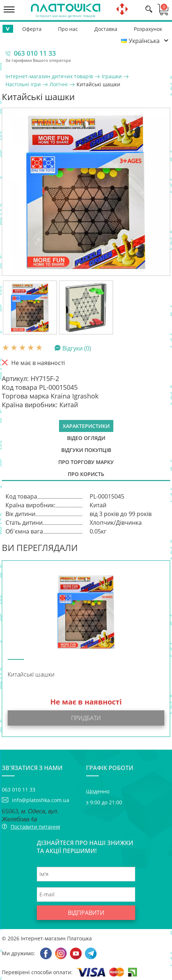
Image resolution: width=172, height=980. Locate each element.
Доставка (106, 29)
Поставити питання (35, 827)
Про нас (68, 29)
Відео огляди (86, 438)
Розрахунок (148, 29)
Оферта (32, 29)
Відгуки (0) (77, 348)
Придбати (86, 718)
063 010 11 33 (35, 53)
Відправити (86, 913)
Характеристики (86, 426)
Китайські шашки (31, 675)
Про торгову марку (86, 462)
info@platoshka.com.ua (41, 800)
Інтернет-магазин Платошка (56, 938)
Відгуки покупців (86, 450)
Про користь (86, 474)
